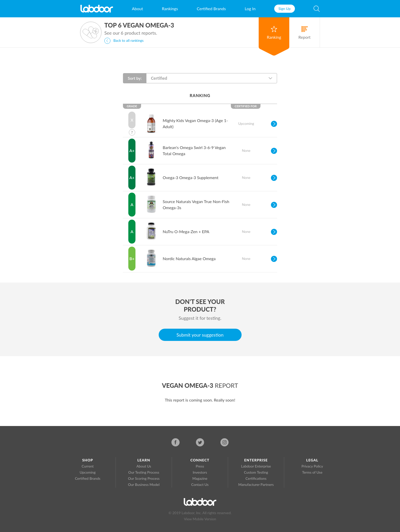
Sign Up (285, 9)
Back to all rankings (124, 41)
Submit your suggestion (200, 335)
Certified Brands (211, 9)
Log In (250, 9)
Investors (200, 472)
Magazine (200, 478)
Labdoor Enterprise (256, 466)
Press (200, 466)
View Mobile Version (200, 519)
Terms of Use (312, 472)
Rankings (170, 9)
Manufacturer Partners (256, 484)
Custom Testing (256, 472)
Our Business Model (144, 484)
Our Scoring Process (144, 478)
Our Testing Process (144, 472)
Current (88, 466)
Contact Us (200, 484)
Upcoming (87, 472)
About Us (144, 466)
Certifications (256, 478)
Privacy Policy (312, 466)
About (137, 9)
